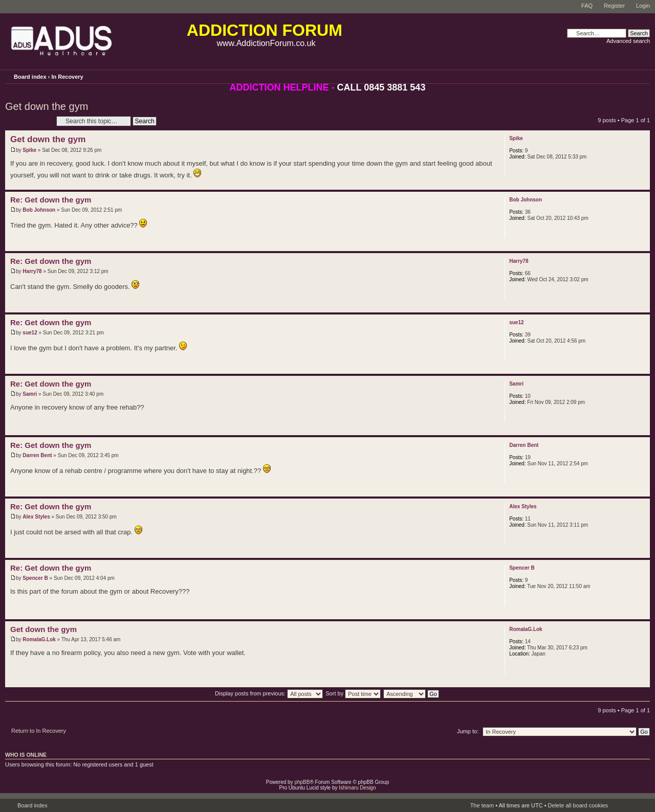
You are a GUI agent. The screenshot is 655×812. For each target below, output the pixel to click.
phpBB (302, 782)
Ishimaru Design (357, 788)
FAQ (587, 6)
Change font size (642, 76)
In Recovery (67, 77)
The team (482, 805)
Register (614, 6)
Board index (30, 77)
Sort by (353, 693)
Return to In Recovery (39, 731)
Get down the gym (47, 106)
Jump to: (468, 731)
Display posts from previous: (269, 693)
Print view (628, 75)
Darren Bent (37, 455)
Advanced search (628, 41)
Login (643, 6)
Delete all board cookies (578, 805)
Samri (30, 394)
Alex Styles (36, 517)
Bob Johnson (39, 210)
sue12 (30, 333)
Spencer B (35, 578)
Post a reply (28, 121)
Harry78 (32, 271)
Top (642, 184)
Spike (29, 150)
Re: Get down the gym (51, 200)
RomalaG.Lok (39, 639)
